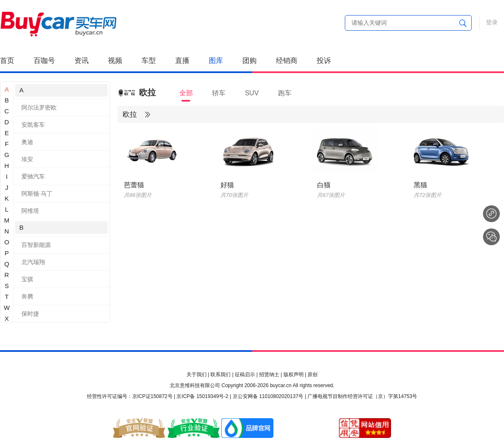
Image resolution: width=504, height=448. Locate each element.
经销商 (287, 61)
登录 (492, 22)
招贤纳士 (269, 375)
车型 (149, 61)
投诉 (324, 61)
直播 (182, 61)
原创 (312, 375)
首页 (7, 61)
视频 (115, 61)
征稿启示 (245, 375)
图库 (216, 61)
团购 (249, 61)
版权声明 (294, 375)
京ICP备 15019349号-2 (202, 396)
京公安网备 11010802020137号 (268, 396)
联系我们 (220, 375)
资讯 (81, 61)
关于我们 (197, 375)
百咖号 (44, 61)
